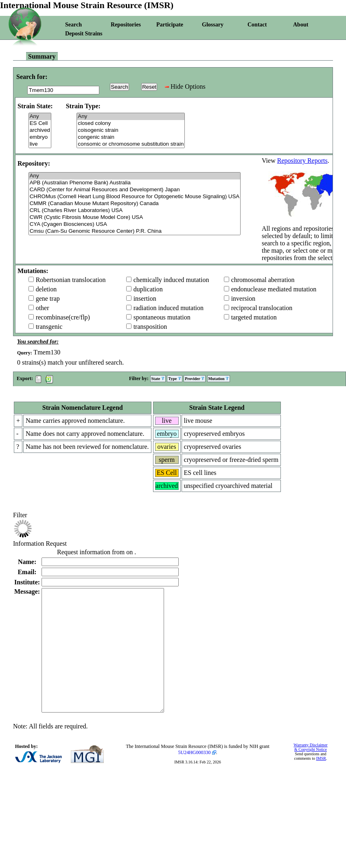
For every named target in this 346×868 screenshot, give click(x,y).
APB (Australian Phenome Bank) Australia (135, 183)
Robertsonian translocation (71, 280)
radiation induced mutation (169, 308)
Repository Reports (302, 161)
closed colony (131, 124)
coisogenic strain (131, 130)
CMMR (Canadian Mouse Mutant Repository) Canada (135, 204)
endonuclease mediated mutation (274, 289)
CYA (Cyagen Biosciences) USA (135, 224)
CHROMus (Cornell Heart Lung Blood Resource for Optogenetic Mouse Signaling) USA (135, 197)
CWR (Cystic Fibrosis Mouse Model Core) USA (135, 218)
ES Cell (40, 124)
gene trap (48, 298)
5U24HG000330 (195, 777)
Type (174, 379)
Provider (195, 379)
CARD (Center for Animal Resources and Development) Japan (135, 190)
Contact (257, 25)
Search (73, 25)
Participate (170, 25)
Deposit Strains (84, 34)
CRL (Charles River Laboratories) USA (135, 211)
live (40, 144)
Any (40, 117)
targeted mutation (254, 317)
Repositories (126, 25)
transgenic (49, 327)
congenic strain (131, 137)
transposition (150, 327)
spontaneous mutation (162, 317)
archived (40, 130)
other (43, 308)
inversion (243, 298)
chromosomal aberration (263, 280)
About (301, 25)
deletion (46, 289)
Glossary (213, 25)
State (158, 379)
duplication (148, 289)
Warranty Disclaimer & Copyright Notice (310, 772)
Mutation (219, 379)
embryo (40, 137)
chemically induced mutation (171, 280)
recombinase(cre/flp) (63, 317)
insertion (145, 298)
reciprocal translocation (262, 308)
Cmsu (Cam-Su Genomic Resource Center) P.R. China (135, 231)
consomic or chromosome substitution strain (131, 144)
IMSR (321, 783)
